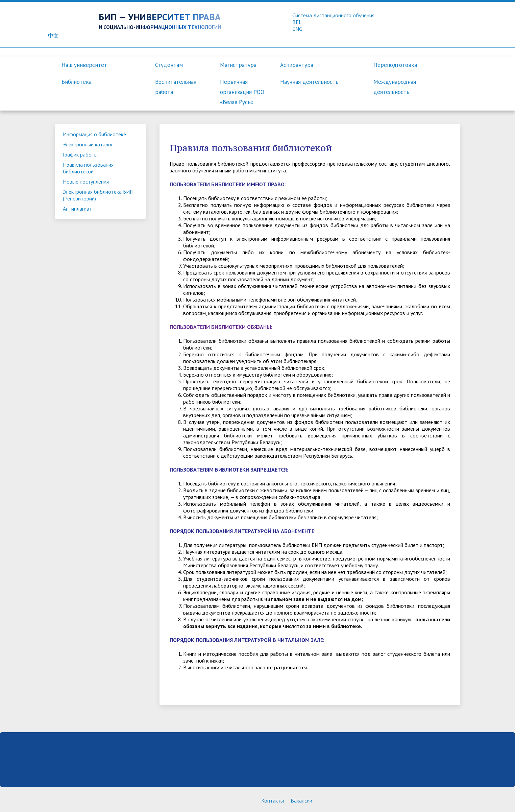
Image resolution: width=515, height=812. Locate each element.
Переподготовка (395, 65)
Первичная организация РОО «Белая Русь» (242, 92)
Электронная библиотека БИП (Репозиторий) (98, 195)
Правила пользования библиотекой (88, 168)
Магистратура (238, 65)
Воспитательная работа (176, 87)
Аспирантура (297, 65)
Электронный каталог (88, 144)
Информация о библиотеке (94, 134)
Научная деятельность (309, 82)
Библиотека (77, 82)
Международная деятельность (395, 87)
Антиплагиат (77, 209)
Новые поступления (86, 182)
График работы (80, 154)
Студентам (169, 65)
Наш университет (84, 65)
